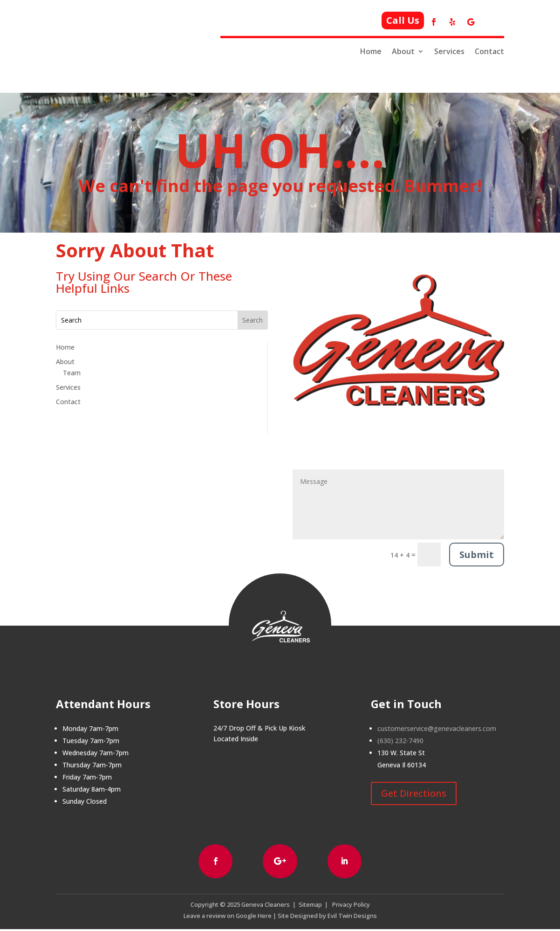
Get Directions (414, 793)
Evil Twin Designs (352, 917)
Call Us (403, 20)
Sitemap (310, 906)
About (403, 52)
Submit (477, 555)
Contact (489, 52)
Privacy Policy (351, 906)
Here (264, 917)
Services (449, 52)
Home (371, 52)
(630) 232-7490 (400, 741)
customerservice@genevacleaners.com (437, 728)
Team (72, 373)
